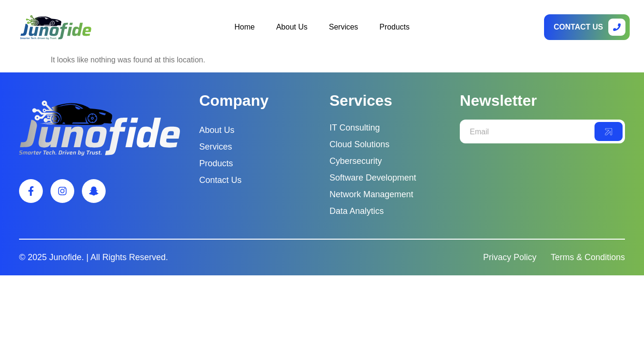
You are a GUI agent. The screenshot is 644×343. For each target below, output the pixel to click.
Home (245, 27)
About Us (292, 27)
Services (343, 27)
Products (394, 27)
